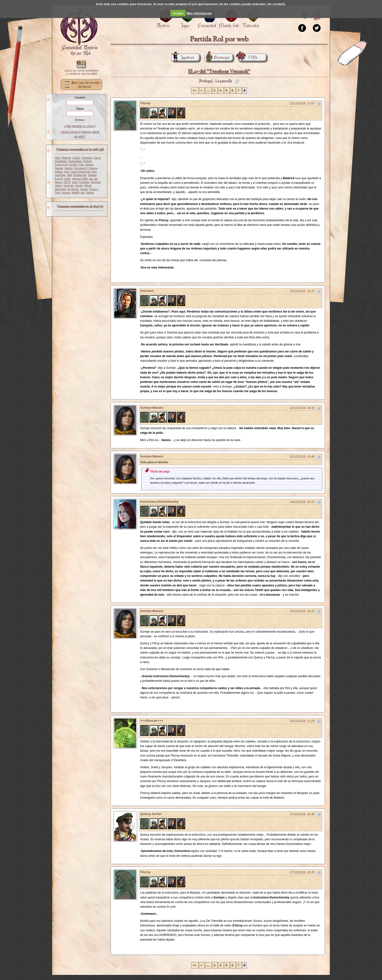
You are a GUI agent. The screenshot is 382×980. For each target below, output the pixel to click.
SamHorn (69, 186)
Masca (58, 182)
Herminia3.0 (81, 168)
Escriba (73, 165)
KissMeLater (80, 175)
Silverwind (61, 189)
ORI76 (67, 182)
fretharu (90, 165)
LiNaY (68, 179)
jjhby (94, 172)
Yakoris (90, 193)
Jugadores (183, 58)
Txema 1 (94, 189)
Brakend (67, 158)
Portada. (79, 32)
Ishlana (59, 172)
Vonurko (66, 193)
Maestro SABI (80, 179)
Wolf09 (76, 193)
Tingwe (84, 189)
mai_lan (93, 179)
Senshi (79, 186)
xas (83, 193)
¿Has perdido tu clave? (80, 126)
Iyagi (67, 172)
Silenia (88, 186)
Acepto (178, 13)
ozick (75, 182)
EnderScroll (61, 165)
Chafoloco (87, 158)
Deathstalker (75, 161)
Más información (199, 13)
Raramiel (96, 182)
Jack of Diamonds (81, 172)
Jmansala (60, 175)
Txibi (57, 193)
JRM (69, 175)
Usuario (80, 97)
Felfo (81, 165)
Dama (97, 158)
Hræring (93, 168)
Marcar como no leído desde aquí (319, 103)
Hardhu (69, 168)
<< (195, 90)
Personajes (217, 58)
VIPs (248, 58)
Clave (80, 109)
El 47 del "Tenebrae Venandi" (219, 71)
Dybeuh (88, 161)
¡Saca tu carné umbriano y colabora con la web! (81, 72)
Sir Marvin (73, 189)
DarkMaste (61, 161)
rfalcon (59, 186)
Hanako (59, 168)
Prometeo (84, 182)
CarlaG (76, 158)
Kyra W (59, 179)
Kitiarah (92, 175)
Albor (58, 158)
